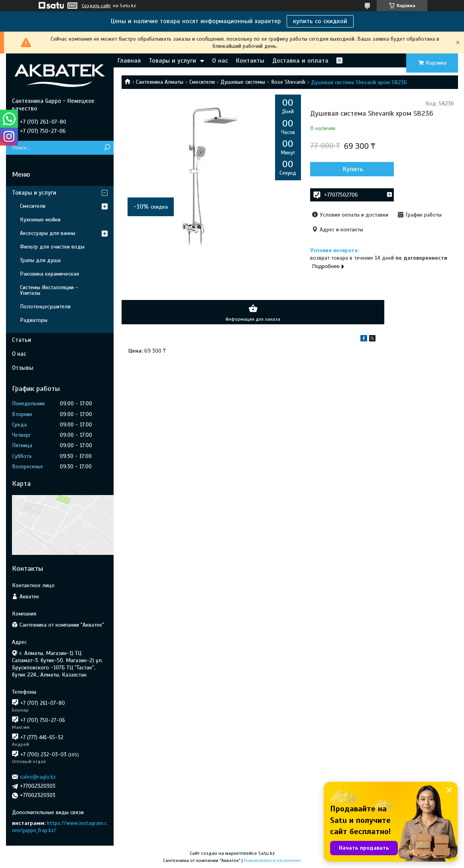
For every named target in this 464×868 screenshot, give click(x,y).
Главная (129, 61)
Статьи (22, 340)
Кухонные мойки (40, 220)
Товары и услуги (172, 61)
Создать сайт (96, 6)
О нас (220, 61)
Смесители (202, 82)
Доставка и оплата (300, 61)
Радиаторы (34, 320)
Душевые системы (243, 82)
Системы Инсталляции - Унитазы (49, 290)
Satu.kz (266, 853)
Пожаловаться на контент (272, 860)
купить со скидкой (320, 21)
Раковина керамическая (49, 274)
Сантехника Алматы (160, 82)
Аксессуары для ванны (48, 233)
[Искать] (107, 148)
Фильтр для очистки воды (52, 247)
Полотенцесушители (45, 307)
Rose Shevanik (288, 82)
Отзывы (23, 368)
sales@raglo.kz (38, 777)
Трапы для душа (40, 260)
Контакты (250, 61)
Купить (353, 169)
